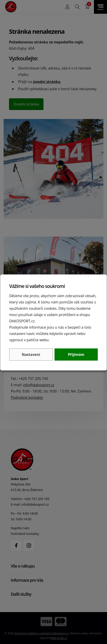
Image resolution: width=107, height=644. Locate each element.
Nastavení (31, 355)
